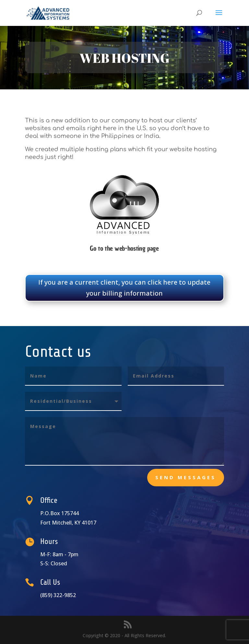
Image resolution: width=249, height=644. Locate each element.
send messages (186, 477)
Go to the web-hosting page (124, 248)
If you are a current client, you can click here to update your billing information (124, 288)
